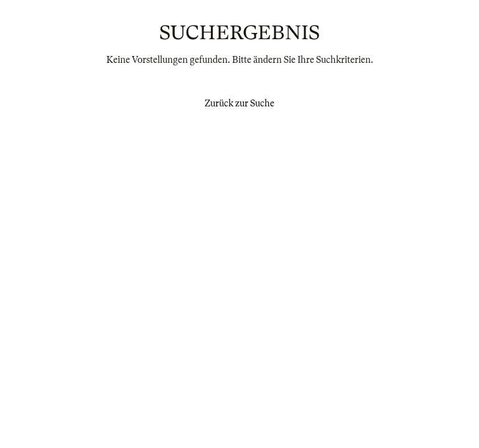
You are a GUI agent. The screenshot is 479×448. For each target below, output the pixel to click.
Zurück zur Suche (240, 103)
